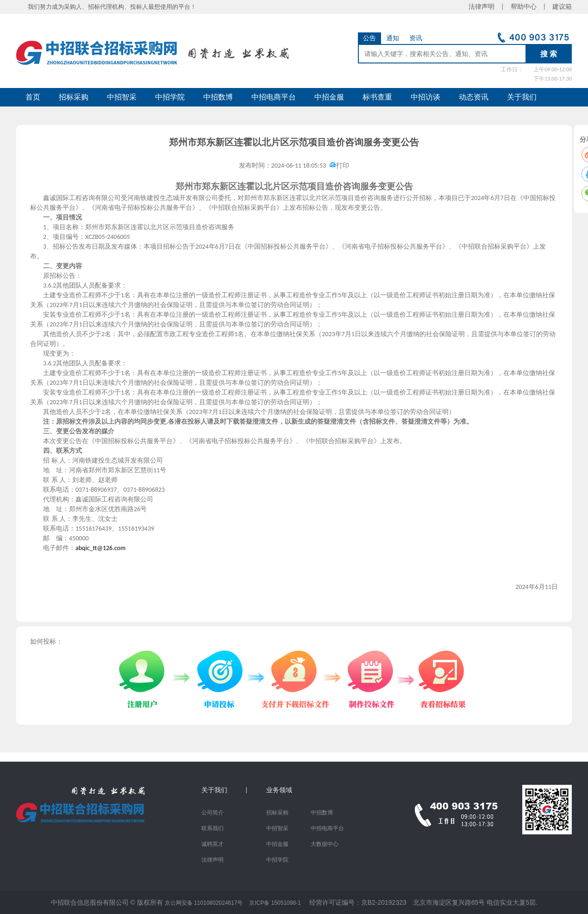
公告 (369, 38)
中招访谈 (425, 97)
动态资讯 (474, 97)
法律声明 (213, 860)
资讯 (416, 38)
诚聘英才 (213, 844)
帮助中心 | (528, 7)
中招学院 (170, 97)
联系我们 (213, 828)
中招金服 (329, 97)
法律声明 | (489, 7)
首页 (33, 97)
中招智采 (122, 97)
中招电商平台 (274, 97)
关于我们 (522, 97)
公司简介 (213, 813)
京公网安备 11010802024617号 (204, 903)
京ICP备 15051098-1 (275, 903)
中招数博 (218, 97)
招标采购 (74, 97)
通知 (393, 38)
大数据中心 (325, 844)
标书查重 (377, 97)
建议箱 (559, 7)
